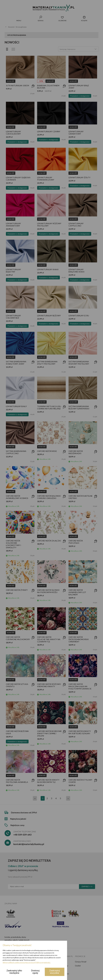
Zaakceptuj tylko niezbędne (14, 972)
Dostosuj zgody (35, 972)
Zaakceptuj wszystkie (55, 972)
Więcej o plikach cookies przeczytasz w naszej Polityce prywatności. (27, 962)
